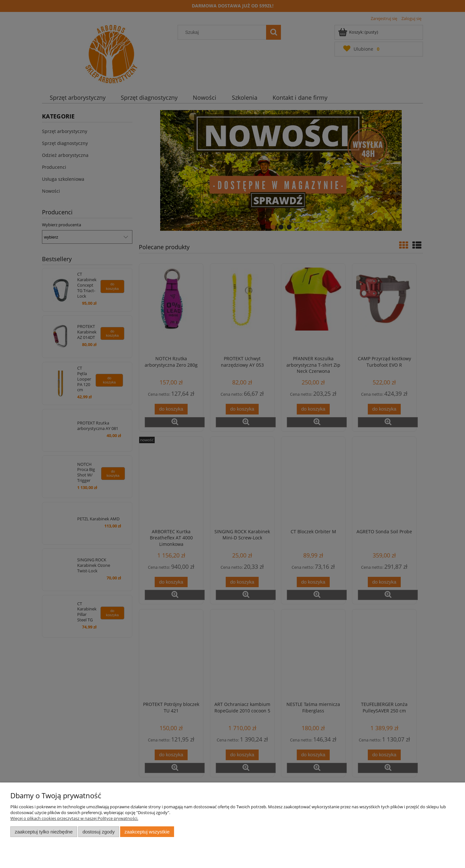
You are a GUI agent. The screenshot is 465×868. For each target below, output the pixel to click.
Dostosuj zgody (98, 832)
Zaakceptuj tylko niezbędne (44, 832)
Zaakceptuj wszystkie (147, 832)
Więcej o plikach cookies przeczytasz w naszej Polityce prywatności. (74, 818)
